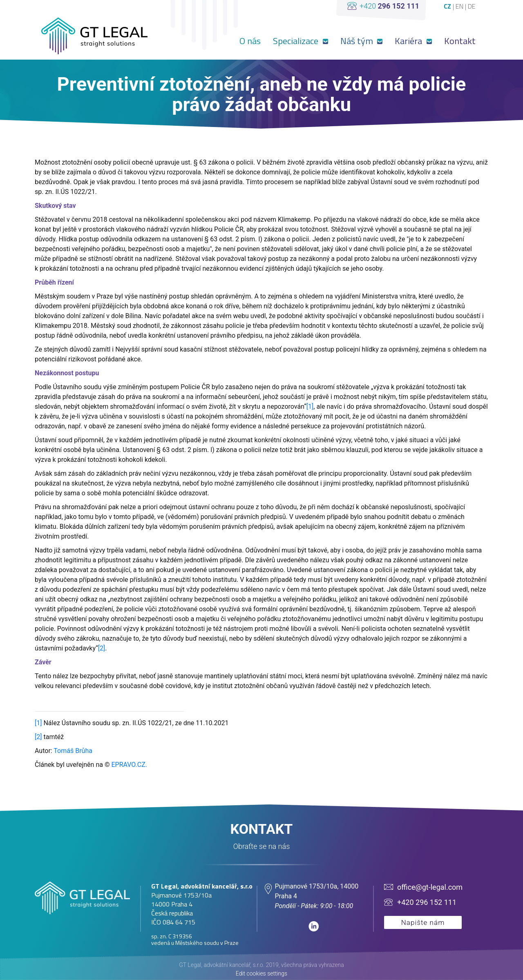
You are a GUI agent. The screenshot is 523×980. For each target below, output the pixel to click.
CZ (448, 6)
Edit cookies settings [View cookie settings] (261, 973)
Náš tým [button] (358, 41)
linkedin (314, 926)
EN (460, 6)
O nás (250, 41)
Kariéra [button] (409, 41)
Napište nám (423, 922)
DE (472, 6)
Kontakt (460, 41)
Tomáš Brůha (73, 751)
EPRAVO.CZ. (128, 765)
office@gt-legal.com (430, 887)
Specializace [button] (297, 41)
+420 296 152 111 (427, 902)
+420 (389, 6)
